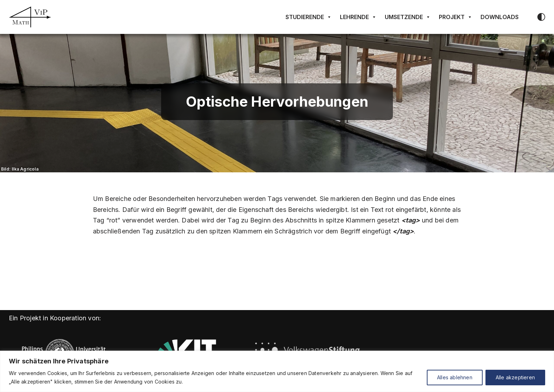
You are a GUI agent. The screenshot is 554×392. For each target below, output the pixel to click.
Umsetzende (408, 17)
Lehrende (358, 17)
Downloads (500, 17)
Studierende (309, 17)
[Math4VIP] (30, 17)
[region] (277, 371)
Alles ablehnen (455, 377)
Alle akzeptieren (515, 377)
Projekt (456, 17)
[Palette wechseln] (541, 17)
